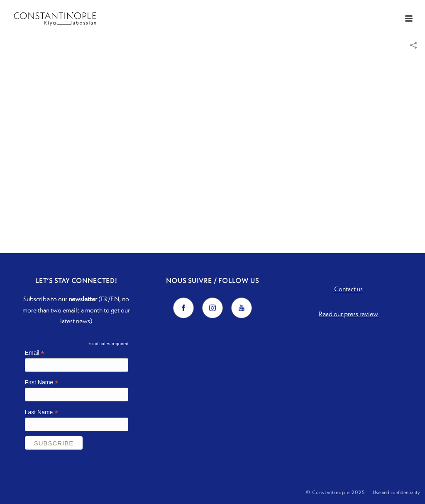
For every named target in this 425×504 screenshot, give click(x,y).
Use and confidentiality (396, 492)
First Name (42, 382)
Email (35, 353)
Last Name (42, 412)
